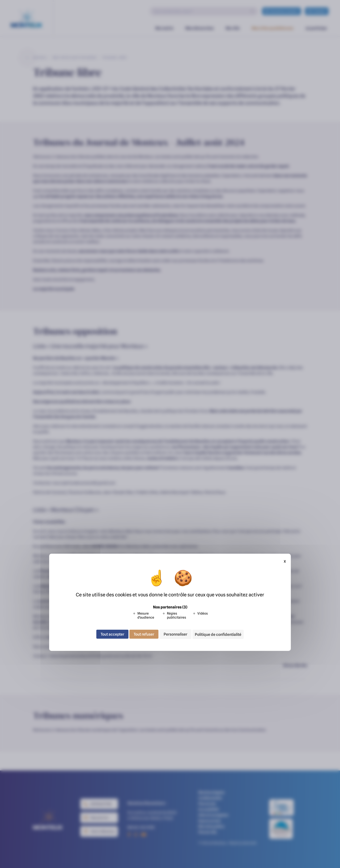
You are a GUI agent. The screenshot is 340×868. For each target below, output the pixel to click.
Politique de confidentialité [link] (218, 634)
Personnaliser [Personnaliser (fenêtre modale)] (175, 634)
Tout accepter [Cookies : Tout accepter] (112, 634)
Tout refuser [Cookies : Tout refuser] (144, 634)
